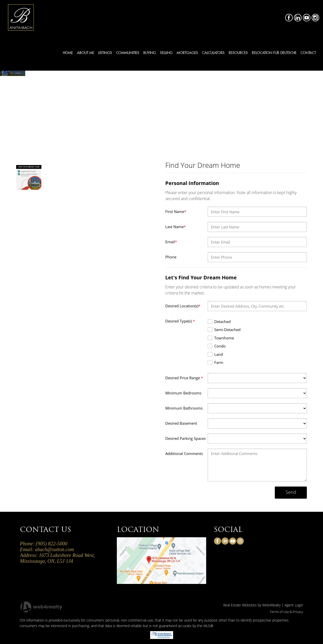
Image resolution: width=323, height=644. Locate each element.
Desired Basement (181, 423)
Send (291, 492)
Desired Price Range (184, 378)
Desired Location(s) (183, 306)
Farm (216, 362)
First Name (176, 211)
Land (215, 354)
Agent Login (294, 605)
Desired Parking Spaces (185, 438)
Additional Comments (184, 453)
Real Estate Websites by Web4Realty (252, 605)
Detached (219, 321)
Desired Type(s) (180, 321)
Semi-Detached (224, 329)
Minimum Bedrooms (183, 393)
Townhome (221, 338)
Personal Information (192, 183)
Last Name (176, 227)
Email (171, 242)
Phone (171, 257)
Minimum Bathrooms (184, 408)
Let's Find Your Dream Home (201, 277)
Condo (217, 346)
